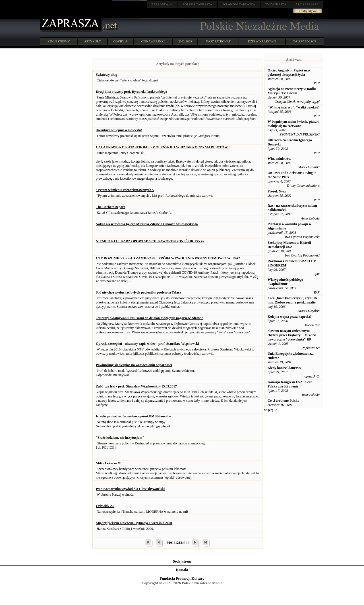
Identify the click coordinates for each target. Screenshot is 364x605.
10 (170, 543)
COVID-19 (121, 41)
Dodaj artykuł (308, 11)
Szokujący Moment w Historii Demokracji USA (289, 245)
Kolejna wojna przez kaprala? (290, 317)
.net (162, 4)
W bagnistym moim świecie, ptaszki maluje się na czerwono (293, 124)
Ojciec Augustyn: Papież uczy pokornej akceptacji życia (289, 72)
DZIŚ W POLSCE (305, 41)
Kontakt (182, 570)
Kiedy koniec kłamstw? (285, 368)
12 (177, 543)
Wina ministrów (279, 159)
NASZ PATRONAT (218, 41)
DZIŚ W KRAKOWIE (262, 41)
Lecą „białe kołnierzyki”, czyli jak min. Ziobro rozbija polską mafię (292, 300)
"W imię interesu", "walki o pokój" (294, 107)
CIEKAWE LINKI (153, 41)
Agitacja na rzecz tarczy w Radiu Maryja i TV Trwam (292, 91)
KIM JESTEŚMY (59, 41)
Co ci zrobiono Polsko (283, 401)
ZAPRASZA (197, 4)
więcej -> (271, 410)
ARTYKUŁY (93, 41)
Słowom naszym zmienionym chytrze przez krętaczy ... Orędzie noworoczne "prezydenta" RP (292, 335)
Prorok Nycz (277, 191)
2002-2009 (185, 41)
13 (180, 543)
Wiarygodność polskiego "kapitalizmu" (285, 282)
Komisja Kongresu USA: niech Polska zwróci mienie (290, 384)
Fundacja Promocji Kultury (182, 578)
